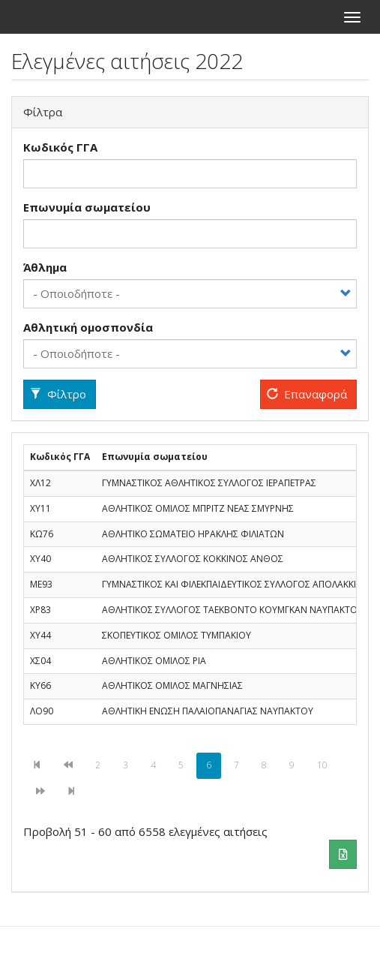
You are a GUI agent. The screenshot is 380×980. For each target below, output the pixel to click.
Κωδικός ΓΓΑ (60, 147)
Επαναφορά (307, 394)
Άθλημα (45, 267)
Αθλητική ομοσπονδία (88, 327)
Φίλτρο (58, 394)
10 (327, 765)
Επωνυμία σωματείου (87, 207)
